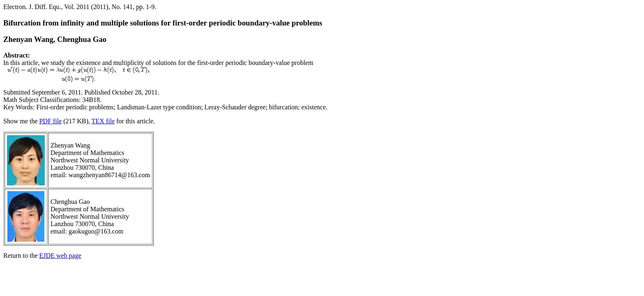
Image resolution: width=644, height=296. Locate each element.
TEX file (103, 121)
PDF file (51, 121)
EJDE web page (60, 256)
